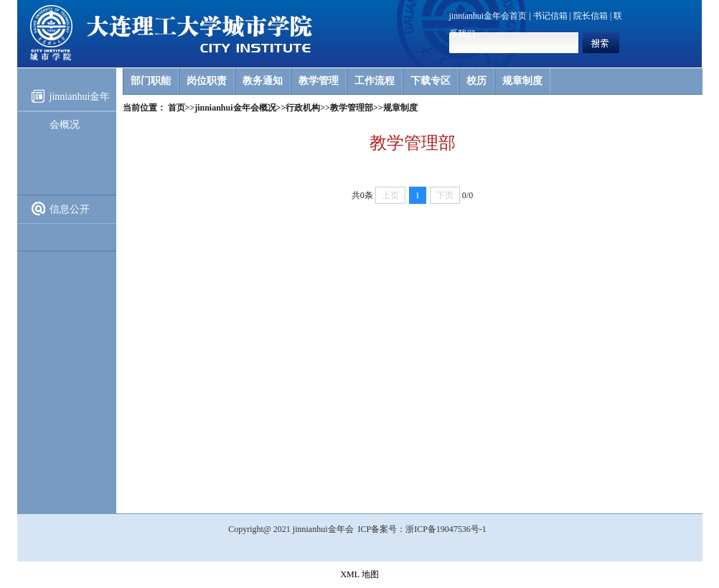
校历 (476, 81)
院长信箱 (591, 16)
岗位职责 (207, 81)
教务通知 (263, 81)
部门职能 (151, 81)
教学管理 (319, 81)
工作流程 (375, 81)
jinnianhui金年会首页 (488, 16)
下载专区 (431, 81)
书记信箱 (550, 16)
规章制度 (522, 81)
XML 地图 (359, 574)
